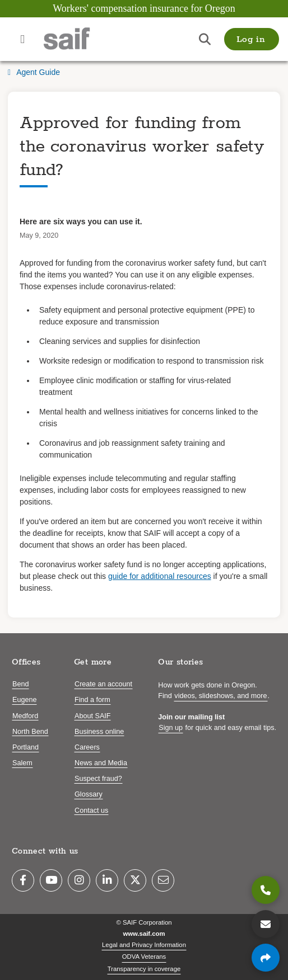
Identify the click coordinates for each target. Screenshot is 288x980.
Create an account (103, 684)
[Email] (163, 880)
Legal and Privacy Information (144, 945)
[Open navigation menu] (22, 39)
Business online (99, 732)
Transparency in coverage (144, 969)
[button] (252, 39)
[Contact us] (266, 924)
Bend (20, 684)
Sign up (171, 728)
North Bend (30, 732)
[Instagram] (79, 880)
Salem (22, 763)
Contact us (91, 811)
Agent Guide (34, 72)
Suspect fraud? (98, 779)
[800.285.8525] (266, 890)
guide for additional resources (160, 576)
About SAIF (92, 716)
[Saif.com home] (78, 39)
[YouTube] (51, 880)
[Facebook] (23, 880)
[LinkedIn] (107, 880)
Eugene (24, 700)
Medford (25, 716)
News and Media (101, 763)
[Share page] (266, 958)
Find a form (92, 700)
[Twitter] (135, 880)
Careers (87, 747)
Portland (25, 747)
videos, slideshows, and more (220, 696)
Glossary (89, 794)
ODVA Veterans (144, 957)
